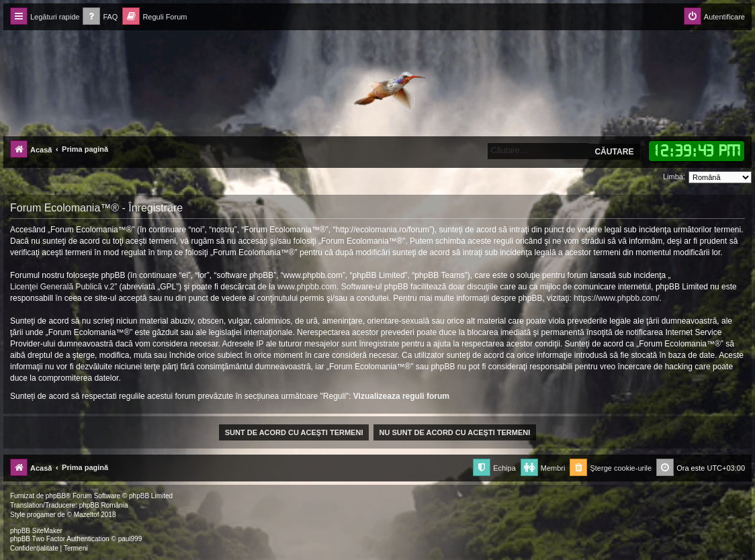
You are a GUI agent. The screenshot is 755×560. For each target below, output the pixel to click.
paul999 (130, 539)
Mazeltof (87, 515)
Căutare (614, 152)
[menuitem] (100, 17)
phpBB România (104, 505)
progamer (41, 515)
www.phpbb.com (307, 287)
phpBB (56, 496)
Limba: (674, 177)
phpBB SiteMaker (36, 531)
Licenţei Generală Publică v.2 (62, 287)
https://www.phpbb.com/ (616, 298)
